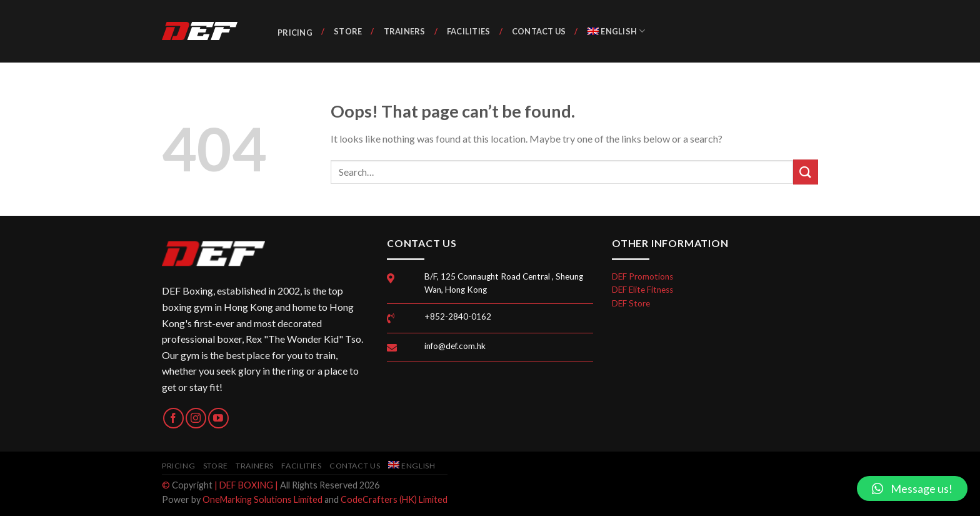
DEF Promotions (642, 276)
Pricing (295, 33)
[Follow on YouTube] (218, 418)
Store (348, 31)
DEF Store (631, 303)
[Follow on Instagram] (196, 418)
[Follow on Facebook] (173, 418)
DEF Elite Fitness (642, 290)
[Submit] (806, 172)
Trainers (405, 31)
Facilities (469, 31)
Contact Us (539, 31)
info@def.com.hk (455, 346)
